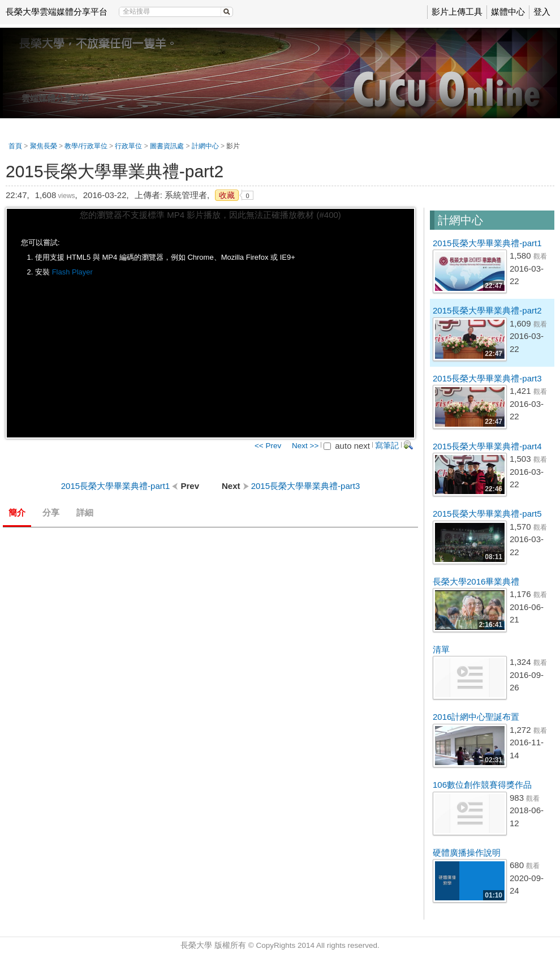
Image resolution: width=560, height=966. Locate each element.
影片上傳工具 (457, 12)
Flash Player (72, 272)
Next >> (305, 446)
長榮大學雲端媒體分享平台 (57, 12)
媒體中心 (508, 12)
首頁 (15, 146)
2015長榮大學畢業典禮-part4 (487, 446)
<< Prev (268, 446)
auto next (347, 446)
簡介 (17, 512)
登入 (542, 12)
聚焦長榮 (44, 146)
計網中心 (205, 146)
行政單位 (128, 146)
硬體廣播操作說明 (467, 853)
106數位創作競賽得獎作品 (482, 785)
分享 (51, 512)
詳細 (85, 512)
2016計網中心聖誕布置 (476, 717)
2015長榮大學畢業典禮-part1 (487, 243)
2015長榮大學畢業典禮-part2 (487, 310)
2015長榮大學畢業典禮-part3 (487, 378)
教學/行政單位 (86, 146)
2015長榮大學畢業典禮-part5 (487, 514)
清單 (441, 649)
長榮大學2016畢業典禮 (476, 581)
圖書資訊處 (167, 146)
